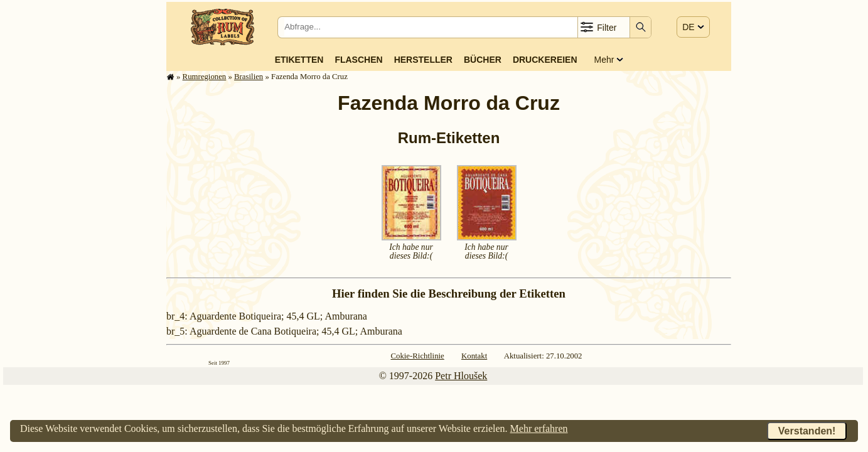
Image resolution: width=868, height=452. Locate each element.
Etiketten (299, 60)
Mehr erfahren (539, 428)
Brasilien (249, 77)
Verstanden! (807, 431)
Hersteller (423, 60)
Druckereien (545, 60)
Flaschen (358, 60)
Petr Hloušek (461, 376)
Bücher (483, 60)
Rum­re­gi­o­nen (205, 77)
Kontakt (474, 356)
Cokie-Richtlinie (417, 356)
